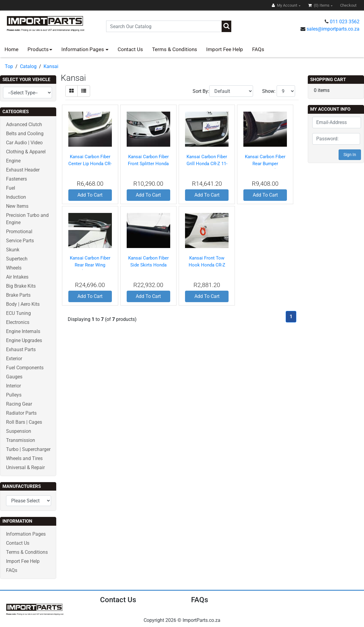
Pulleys (14, 395)
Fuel (11, 188)
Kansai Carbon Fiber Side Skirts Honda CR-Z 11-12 (148, 265)
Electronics (18, 322)
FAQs (258, 49)
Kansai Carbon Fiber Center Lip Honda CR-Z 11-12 (90, 163)
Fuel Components (25, 368)
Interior (13, 386)
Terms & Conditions (175, 49)
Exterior (14, 359)
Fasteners (16, 179)
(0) (319, 5)
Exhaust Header (23, 170)
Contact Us (130, 49)
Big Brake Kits (21, 286)
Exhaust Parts (21, 349)
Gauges (14, 377)
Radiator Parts (21, 413)
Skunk (13, 250)
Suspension (19, 431)
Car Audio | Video (24, 143)
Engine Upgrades (24, 340)
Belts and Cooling (25, 134)
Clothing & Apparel (26, 152)
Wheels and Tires (24, 458)
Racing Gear (19, 404)
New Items (17, 206)
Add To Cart (90, 195)
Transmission (21, 440)
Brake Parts (18, 295)
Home (11, 49)
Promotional (19, 232)
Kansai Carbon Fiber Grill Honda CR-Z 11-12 (207, 163)
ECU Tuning (18, 313)
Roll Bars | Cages (24, 422)
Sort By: (201, 91)
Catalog (28, 66)
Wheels (14, 268)
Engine (13, 161)
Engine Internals (23, 331)
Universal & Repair (25, 467)
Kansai (51, 66)
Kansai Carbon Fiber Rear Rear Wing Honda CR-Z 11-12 (90, 265)
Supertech (17, 259)
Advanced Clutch (24, 124)
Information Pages (83, 49)
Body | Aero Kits (23, 304)
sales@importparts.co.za (333, 29)
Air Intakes (17, 277)
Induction (16, 197)
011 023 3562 (345, 22)
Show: (269, 91)
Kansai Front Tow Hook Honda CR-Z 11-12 (207, 265)
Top (9, 66)
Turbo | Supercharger (28, 449)
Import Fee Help (225, 49)
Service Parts (20, 241)
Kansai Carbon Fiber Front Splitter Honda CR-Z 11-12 (148, 163)
